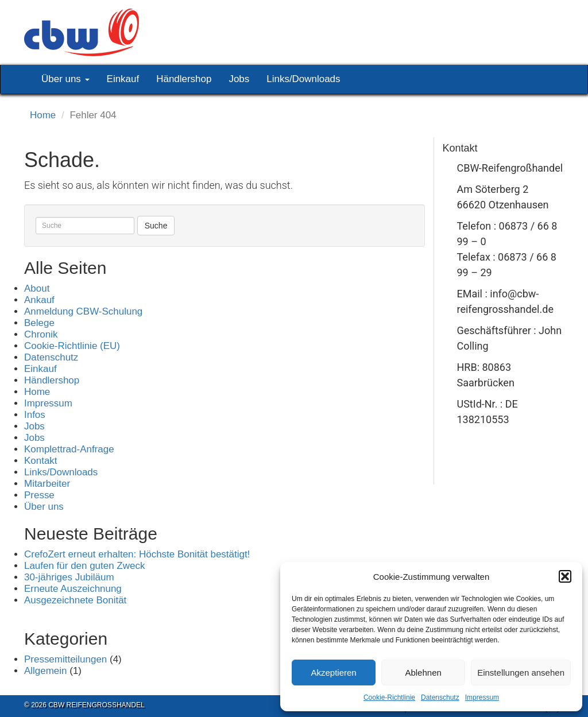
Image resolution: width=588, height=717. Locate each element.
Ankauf (39, 300)
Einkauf (123, 79)
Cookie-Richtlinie (389, 697)
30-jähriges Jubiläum (69, 577)
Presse (39, 495)
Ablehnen (423, 673)
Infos (35, 415)
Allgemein (46, 671)
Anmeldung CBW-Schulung (83, 311)
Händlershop (184, 79)
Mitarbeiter (47, 484)
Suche (156, 226)
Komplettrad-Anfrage (69, 449)
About (37, 288)
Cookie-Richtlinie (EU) (72, 346)
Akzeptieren (333, 673)
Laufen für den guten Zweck (84, 566)
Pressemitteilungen (65, 659)
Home (43, 115)
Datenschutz (440, 697)
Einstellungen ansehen (521, 673)
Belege (39, 323)
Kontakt (41, 461)
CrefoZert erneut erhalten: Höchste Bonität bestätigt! (137, 554)
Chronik (41, 334)
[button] (565, 576)
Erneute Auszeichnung (73, 589)
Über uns (65, 79)
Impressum (482, 697)
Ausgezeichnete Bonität (75, 600)
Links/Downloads (303, 79)
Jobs (239, 79)
